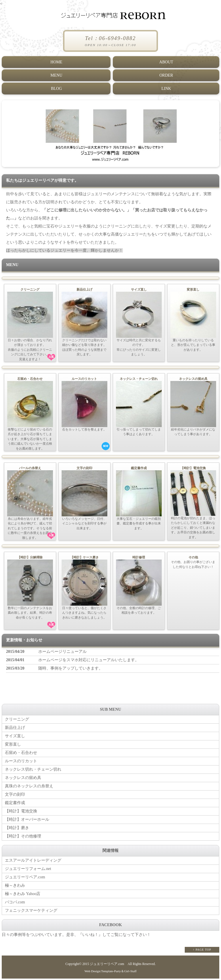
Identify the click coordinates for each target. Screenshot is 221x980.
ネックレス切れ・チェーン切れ (33, 771)
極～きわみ (15, 887)
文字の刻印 (15, 796)
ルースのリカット (21, 762)
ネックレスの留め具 (23, 779)
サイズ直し (15, 737)
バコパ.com (15, 904)
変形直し (13, 746)
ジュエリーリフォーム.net (28, 870)
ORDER (166, 75)
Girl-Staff (130, 973)
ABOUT (166, 62)
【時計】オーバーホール (27, 821)
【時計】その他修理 (23, 838)
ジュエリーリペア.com (25, 878)
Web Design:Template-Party (103, 973)
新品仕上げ (15, 729)
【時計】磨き (17, 829)
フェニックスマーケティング (31, 912)
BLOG (56, 88)
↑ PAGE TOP (202, 951)
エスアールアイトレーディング (33, 862)
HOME (56, 62)
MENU (56, 75)
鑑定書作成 (15, 804)
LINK (166, 88)
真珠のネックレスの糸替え (29, 787)
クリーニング (17, 721)
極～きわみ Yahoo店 (23, 895)
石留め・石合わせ (21, 754)
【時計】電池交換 (21, 813)
